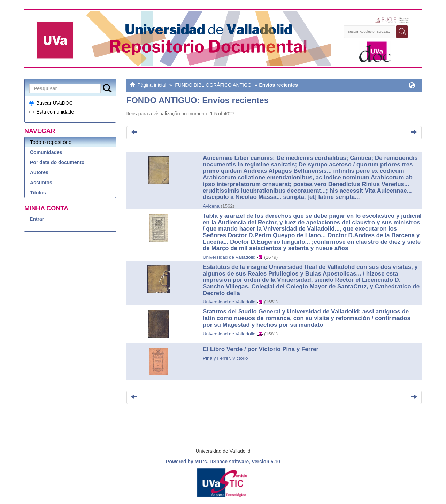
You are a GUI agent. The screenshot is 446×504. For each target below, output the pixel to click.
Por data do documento (57, 162)
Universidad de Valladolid (229, 257)
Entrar (37, 219)
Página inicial (152, 85)
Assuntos (41, 183)
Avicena (211, 206)
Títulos (38, 193)
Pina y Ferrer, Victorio (225, 358)
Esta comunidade (52, 112)
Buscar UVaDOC (51, 103)
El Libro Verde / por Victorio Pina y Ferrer (261, 349)
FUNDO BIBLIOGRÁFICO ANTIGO (213, 85)
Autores (39, 172)
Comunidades (46, 152)
